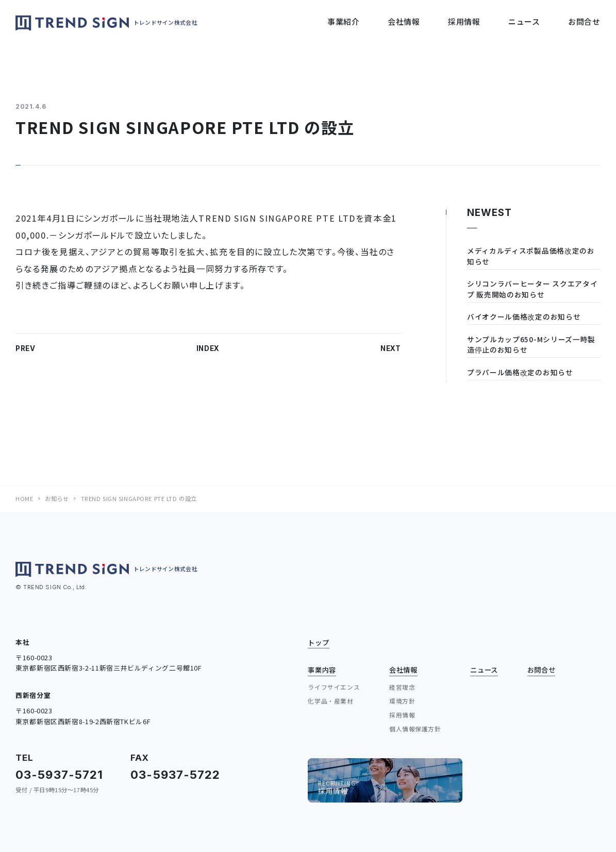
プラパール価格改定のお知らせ (520, 372)
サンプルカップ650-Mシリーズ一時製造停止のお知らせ (531, 345)
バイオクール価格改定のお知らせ (524, 316)
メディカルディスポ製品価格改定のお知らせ (531, 256)
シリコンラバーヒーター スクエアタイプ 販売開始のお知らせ (532, 289)
